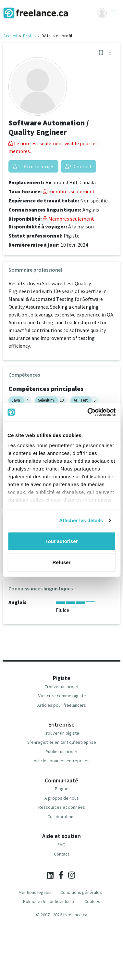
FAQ (62, 845)
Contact (78, 166)
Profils (29, 36)
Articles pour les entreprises (62, 761)
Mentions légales (35, 892)
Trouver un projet (62, 687)
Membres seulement (68, 219)
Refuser (62, 562)
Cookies (92, 901)
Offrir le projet (33, 166)
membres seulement (69, 191)
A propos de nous (62, 798)
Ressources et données (62, 807)
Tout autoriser (62, 541)
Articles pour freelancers (62, 705)
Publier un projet (62, 752)
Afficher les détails (81, 520)
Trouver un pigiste (62, 733)
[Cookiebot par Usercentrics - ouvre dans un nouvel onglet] (88, 412)
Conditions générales (81, 892)
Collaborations (62, 817)
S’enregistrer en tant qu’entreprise (62, 742)
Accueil (10, 36)
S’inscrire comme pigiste (62, 696)
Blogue (62, 789)
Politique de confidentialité (49, 901)
